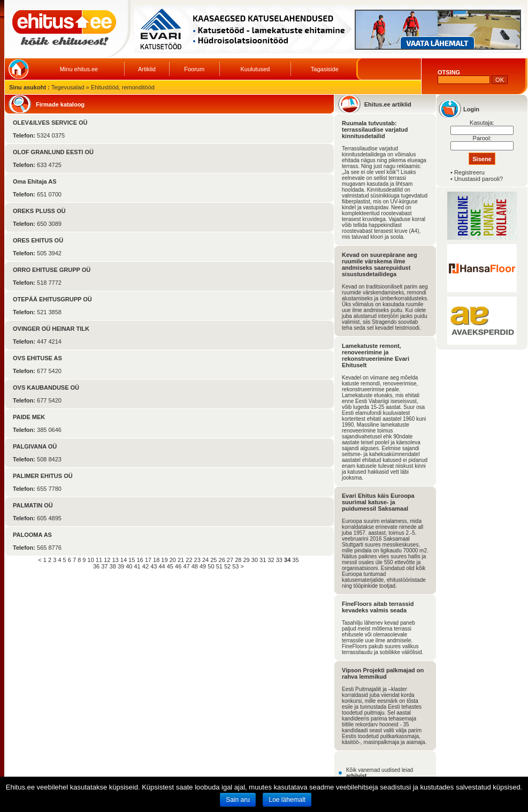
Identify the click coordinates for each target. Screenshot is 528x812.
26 (222, 560)
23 (197, 560)
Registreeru (469, 172)
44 (162, 566)
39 (121, 566)
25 (213, 560)
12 (107, 560)
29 (246, 560)
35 (295, 560)
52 (227, 566)
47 (186, 566)
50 (211, 566)
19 (164, 560)
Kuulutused (255, 69)
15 (132, 560)
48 (195, 566)
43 (154, 566)
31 (263, 560)
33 (279, 560)
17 (148, 560)
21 (181, 560)
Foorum (194, 69)
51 (219, 566)
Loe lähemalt (287, 800)
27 (230, 560)
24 (205, 560)
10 (91, 560)
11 (99, 560)
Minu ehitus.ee (79, 69)
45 (170, 566)
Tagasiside (325, 69)
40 (129, 566)
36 (96, 566)
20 (173, 560)
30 (255, 560)
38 (113, 566)
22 (189, 560)
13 (115, 560)
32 (271, 560)
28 (238, 560)
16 (140, 560)
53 (235, 566)
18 (156, 560)
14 (124, 560)
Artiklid (147, 69)
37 (104, 566)
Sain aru (238, 800)
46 (178, 566)
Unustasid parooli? (479, 179)
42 (146, 566)
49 (203, 566)
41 (137, 566)
